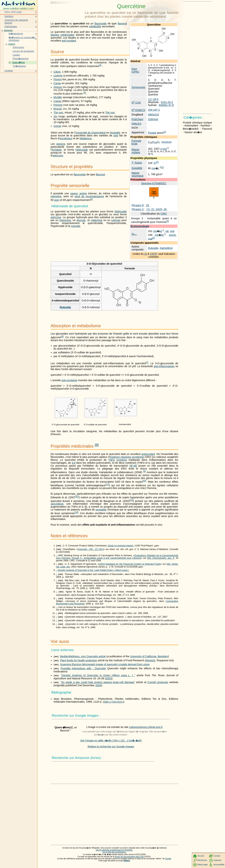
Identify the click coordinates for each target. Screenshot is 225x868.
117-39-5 (153, 99)
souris (172, 235)
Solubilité (137, 168)
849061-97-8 (166, 105)
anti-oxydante (69, 380)
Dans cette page (13, 12)
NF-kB (133, 466)
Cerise (57, 126)
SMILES (136, 124)
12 (77, 496)
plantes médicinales (63, 35)
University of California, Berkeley (149, 660)
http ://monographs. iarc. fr (161, 559)
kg (161, 231)
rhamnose (65, 220)
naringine (56, 196)
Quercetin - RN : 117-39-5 (91, 550)
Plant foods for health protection (79, 664)
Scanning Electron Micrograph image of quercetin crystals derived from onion (105, 668)
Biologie (8, 30)
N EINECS (138, 110)
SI (146, 254)
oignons (61, 144)
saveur (74, 193)
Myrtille (58, 97)
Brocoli (58, 109)
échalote (57, 150)
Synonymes (138, 87)
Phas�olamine (21, 59)
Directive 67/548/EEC (154, 183)
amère (83, 193)
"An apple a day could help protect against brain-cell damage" (98, 686)
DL (134, 234)
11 (107, 484)
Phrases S (138, 209)
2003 (109, 682)
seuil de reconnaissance (89, 196)
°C (155, 163)
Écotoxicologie (140, 226)
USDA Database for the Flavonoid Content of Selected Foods (130, 565)
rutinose (116, 220)
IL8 (73, 463)
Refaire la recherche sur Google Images (111, 750)
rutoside (76, 226)
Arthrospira (18, 47)
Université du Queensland (90, 133)
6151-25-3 (167, 102)
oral (172, 231)
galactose (97, 220)
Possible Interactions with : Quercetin (83, 672)
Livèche (58, 76)
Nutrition (9, 16)
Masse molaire (136, 151)
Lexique (9, 71)
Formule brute (136, 142)
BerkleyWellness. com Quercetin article (83, 660)
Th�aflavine (19, 66)
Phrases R (138, 205)
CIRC (164, 214)
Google (168, 862)
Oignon (58, 87)
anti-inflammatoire (164, 366)
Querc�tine (19, 62)
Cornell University (158, 686)
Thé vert (58, 113)
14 (76, 512)
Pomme (58, 105)
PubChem (137, 119)
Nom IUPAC (136, 70)
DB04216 (153, 115)
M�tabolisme (16, 34)
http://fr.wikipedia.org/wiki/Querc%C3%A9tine (114, 854)
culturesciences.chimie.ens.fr (146, 731)
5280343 (153, 119)
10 (144, 481)
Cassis (58, 101)
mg (154, 168)
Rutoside (153, 248)
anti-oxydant (69, 41)
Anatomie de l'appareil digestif (16, 21)
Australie (115, 133)
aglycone (58, 156)
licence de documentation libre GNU (130, 860)
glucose (81, 220)
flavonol (122, 23)
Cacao (57, 83)
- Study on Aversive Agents (120, 546)
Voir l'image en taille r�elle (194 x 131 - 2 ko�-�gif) (111, 744)
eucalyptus (66, 138)
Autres (12, 44)
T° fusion (137, 163)
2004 (98, 689)
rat (167, 231)
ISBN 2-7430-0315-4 (114, 706)
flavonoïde (100, 23)
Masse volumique (138, 174)
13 (131, 500)
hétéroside (82, 150)
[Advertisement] (67, 12)
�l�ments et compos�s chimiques (22, 39)
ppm (57, 200)
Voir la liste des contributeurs (114, 856)
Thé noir (110, 113)
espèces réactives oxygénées (127, 457)
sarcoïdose (57, 504)
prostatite (101, 510)
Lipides (16, 55)
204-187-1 (154, 110)
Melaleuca (86, 138)
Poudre (152, 133)
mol (165, 149)
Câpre (57, 72)
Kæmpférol (166, 248)
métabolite (95, 26)
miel (116, 135)
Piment (58, 79)
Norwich (151, 664)
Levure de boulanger (23, 51)
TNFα (111, 460)
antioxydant (148, 454)
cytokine (122, 460)
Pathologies (11, 26)
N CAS (136, 103)
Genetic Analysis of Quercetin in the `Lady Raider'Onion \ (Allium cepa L (93, 571)
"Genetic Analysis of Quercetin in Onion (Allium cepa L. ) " (98, 679)
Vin (56, 116)
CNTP (153, 254)
